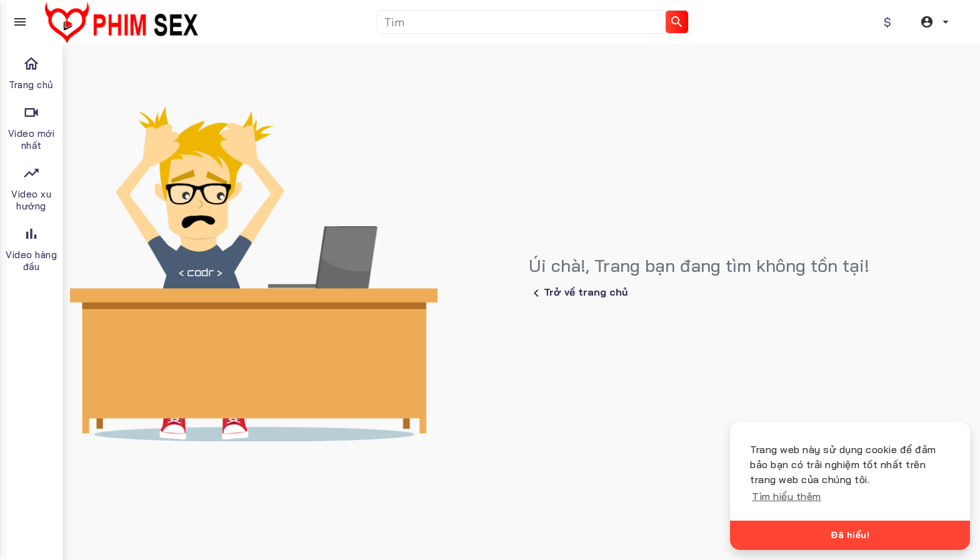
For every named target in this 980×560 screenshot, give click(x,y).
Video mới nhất (32, 127)
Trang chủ (31, 73)
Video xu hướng (31, 188)
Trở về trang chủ (578, 293)
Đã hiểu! (850, 535)
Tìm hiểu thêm (787, 496)
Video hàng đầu (31, 249)
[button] (936, 22)
